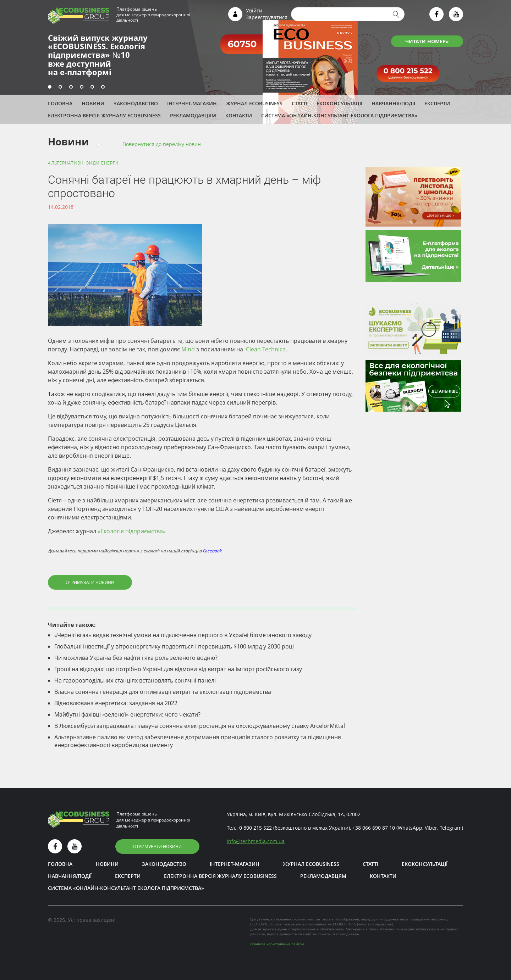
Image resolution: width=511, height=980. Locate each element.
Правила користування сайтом (277, 944)
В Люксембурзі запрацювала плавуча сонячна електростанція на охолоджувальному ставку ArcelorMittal (200, 726)
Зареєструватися (267, 17)
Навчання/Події (393, 103)
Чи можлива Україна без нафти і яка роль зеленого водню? (136, 658)
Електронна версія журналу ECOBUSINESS (104, 115)
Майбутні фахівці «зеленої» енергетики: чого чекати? (127, 714)
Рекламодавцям (193, 115)
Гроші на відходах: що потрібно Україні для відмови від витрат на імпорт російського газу (178, 669)
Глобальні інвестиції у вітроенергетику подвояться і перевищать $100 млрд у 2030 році (174, 646)
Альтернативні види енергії (83, 163)
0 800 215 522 (255, 828)
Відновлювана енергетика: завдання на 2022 (116, 703)
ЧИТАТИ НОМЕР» (427, 41)
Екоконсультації (339, 103)
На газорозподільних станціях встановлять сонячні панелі (135, 680)
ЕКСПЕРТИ (437, 103)
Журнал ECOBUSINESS (254, 103)
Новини (93, 103)
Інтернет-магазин (192, 103)
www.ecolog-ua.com (375, 924)
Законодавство (136, 103)
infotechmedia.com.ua (256, 841)
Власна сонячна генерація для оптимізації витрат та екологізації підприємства (163, 692)
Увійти (254, 10)
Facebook (212, 551)
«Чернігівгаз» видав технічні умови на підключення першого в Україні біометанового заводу (183, 635)
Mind (188, 349)
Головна (60, 103)
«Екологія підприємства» (132, 531)
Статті (300, 103)
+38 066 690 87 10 (374, 828)
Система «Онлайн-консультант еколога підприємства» (339, 115)
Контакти (239, 115)
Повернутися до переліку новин (162, 144)
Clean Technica (265, 349)
